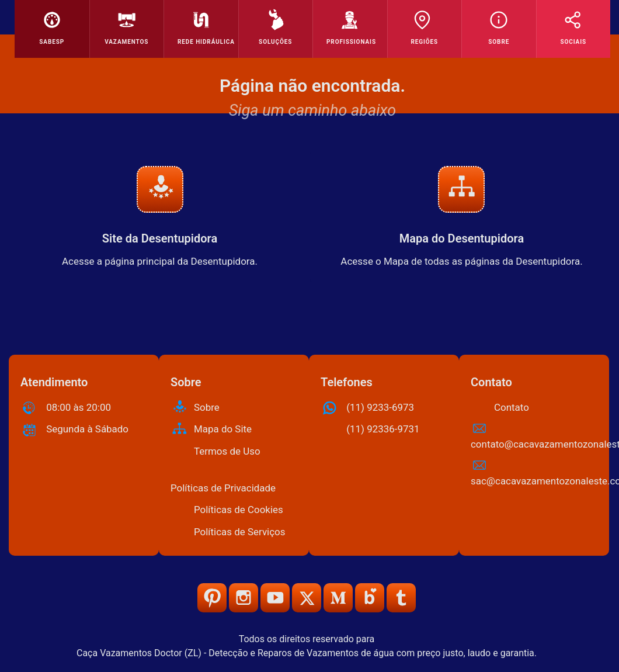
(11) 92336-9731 (383, 429)
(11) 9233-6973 (380, 407)
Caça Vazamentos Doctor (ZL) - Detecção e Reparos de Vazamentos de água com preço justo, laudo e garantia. (307, 653)
